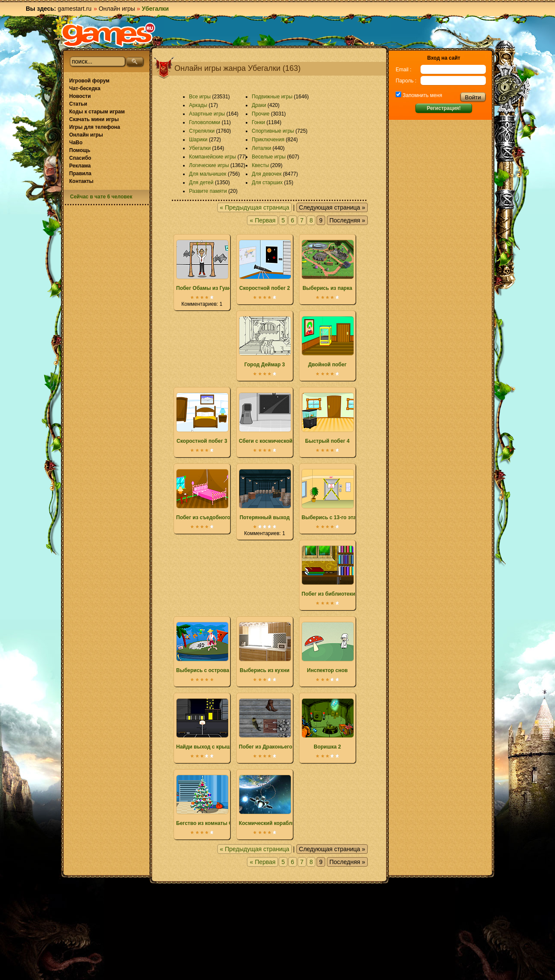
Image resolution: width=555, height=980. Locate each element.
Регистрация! (444, 108)
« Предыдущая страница (255, 207)
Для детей (201, 183)
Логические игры (209, 165)
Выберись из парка (327, 265)
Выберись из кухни (265, 648)
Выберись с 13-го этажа (332, 495)
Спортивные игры (273, 131)
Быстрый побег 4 (327, 418)
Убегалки (200, 148)
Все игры (200, 97)
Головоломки (205, 122)
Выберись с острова (203, 648)
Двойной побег (327, 342)
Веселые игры (269, 157)
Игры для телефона (95, 127)
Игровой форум (89, 81)
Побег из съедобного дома (210, 495)
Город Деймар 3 (265, 342)
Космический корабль (267, 800)
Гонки (258, 122)
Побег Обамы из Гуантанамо (213, 265)
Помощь (80, 150)
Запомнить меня (422, 95)
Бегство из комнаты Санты (211, 800)
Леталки (261, 148)
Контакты (81, 181)
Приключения (268, 140)
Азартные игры (207, 114)
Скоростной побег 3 (202, 418)
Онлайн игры (117, 9)
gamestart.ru (75, 9)
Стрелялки (202, 131)
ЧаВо (76, 143)
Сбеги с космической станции (277, 418)
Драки (259, 105)
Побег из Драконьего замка (274, 724)
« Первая (262, 220)
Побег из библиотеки (328, 571)
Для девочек (267, 174)
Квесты (260, 165)
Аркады (198, 105)
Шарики (198, 140)
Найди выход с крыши (205, 724)
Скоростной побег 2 (265, 265)
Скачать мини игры (94, 119)
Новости (80, 96)
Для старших (267, 183)
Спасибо (80, 158)
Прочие (261, 114)
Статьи (78, 104)
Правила (80, 173)
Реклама (80, 166)
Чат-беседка (85, 88)
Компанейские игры (212, 157)
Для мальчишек (208, 174)
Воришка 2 (327, 724)
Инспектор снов (327, 648)
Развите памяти (208, 191)
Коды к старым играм (97, 112)
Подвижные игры (272, 97)
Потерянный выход (265, 495)
